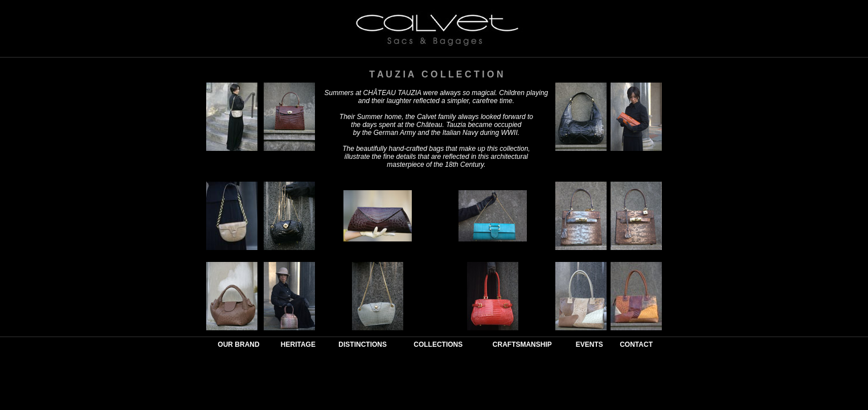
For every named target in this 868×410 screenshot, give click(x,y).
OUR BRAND (238, 345)
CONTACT (636, 345)
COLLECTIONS (438, 345)
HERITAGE (298, 345)
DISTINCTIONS (363, 345)
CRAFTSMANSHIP (522, 345)
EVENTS (589, 345)
